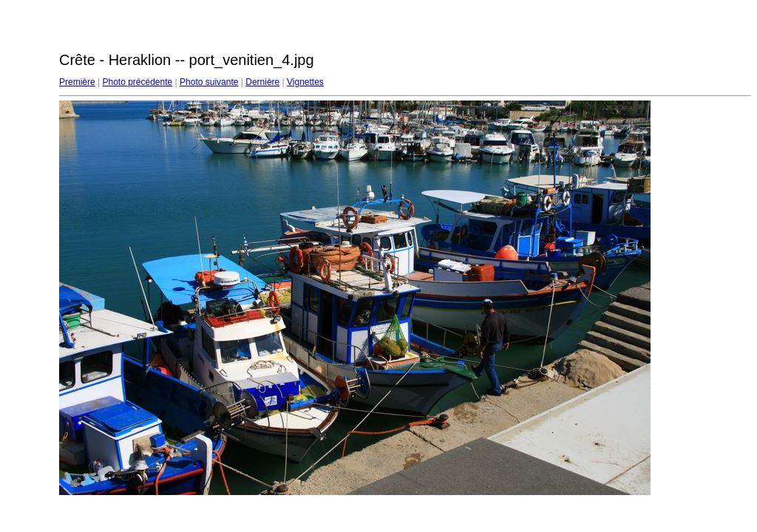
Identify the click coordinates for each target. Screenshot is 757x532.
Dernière (262, 82)
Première (77, 82)
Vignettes (305, 82)
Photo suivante (209, 82)
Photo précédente (137, 82)
